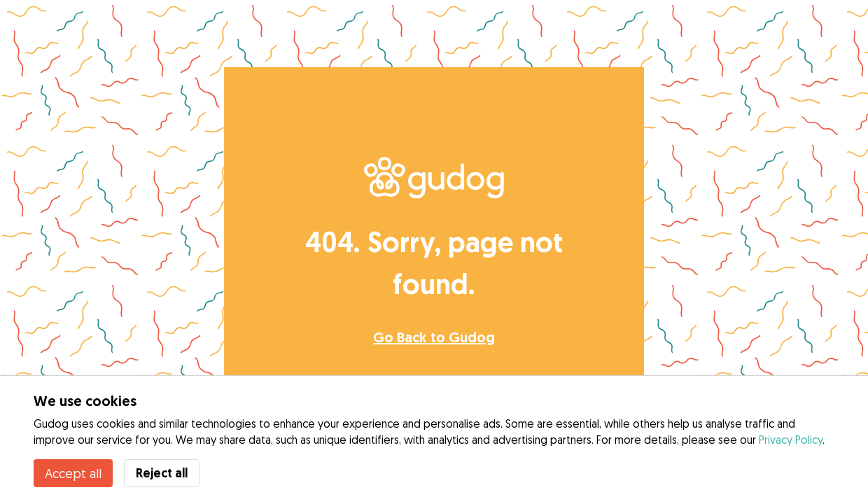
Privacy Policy (791, 440)
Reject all (162, 473)
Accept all (73, 473)
